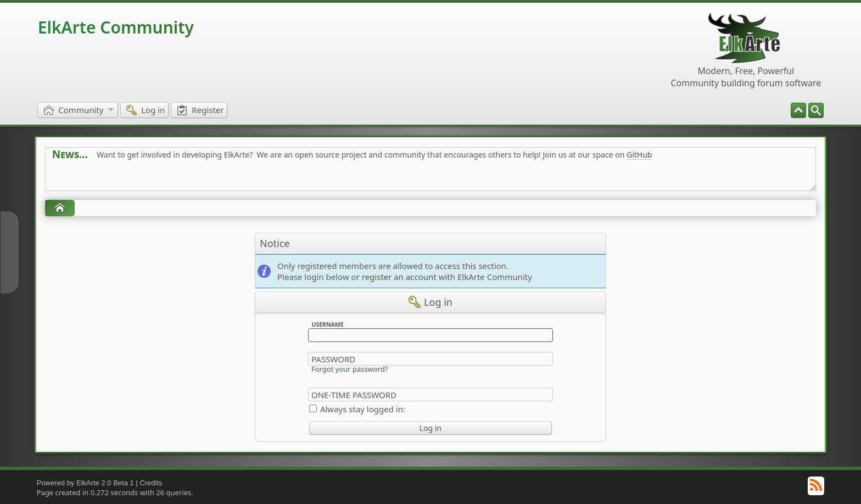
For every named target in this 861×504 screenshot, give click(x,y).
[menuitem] (816, 110)
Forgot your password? (350, 369)
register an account (399, 277)
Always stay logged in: (363, 409)
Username (327, 324)
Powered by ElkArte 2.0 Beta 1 (85, 483)
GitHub (639, 155)
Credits (151, 483)
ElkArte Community (116, 27)
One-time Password (354, 395)
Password (333, 359)
